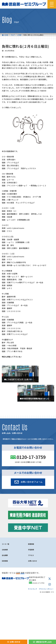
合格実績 (5, 550)
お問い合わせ (32, 561)
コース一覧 (5, 544)
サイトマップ (32, 589)
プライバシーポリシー (46, 589)
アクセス (31, 555)
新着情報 (31, 544)
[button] (28, 482)
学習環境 (31, 550)
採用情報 (5, 561)
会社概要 (5, 555)
